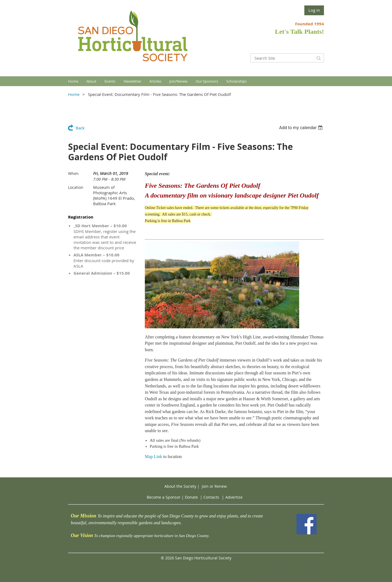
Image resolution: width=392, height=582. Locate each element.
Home (74, 94)
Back (80, 128)
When (73, 173)
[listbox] (301, 128)
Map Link (154, 457)
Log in (314, 10)
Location (76, 187)
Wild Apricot (279, 576)
